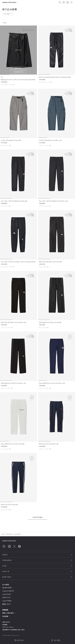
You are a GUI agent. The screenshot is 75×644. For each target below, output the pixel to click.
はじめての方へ (7, 588)
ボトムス (9, 534)
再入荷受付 (19, 68)
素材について (7, 604)
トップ (3, 534)
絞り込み (19, 640)
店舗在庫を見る (19, 72)
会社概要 (6, 616)
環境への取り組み (9, 613)
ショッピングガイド (8, 591)
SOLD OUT (18, 50)
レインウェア (7, 14)
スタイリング (6, 597)
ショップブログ (7, 601)
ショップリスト (7, 594)
